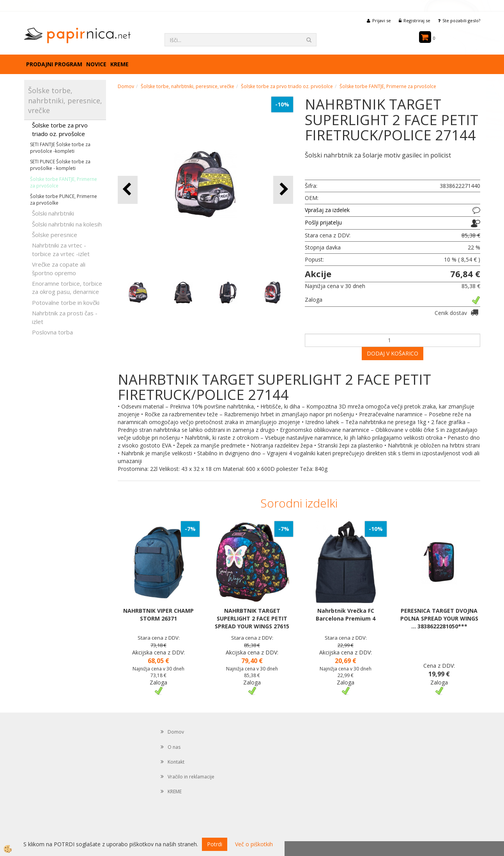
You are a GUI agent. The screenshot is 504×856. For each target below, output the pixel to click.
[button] (283, 190)
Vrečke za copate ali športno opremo (59, 268)
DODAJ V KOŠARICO (393, 353)
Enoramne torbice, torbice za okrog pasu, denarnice (67, 287)
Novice (96, 64)
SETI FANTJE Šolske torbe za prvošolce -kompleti (60, 148)
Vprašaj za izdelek (327, 210)
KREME (119, 64)
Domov (126, 86)
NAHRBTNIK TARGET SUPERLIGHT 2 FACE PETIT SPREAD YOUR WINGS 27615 (252, 618)
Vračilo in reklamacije (191, 777)
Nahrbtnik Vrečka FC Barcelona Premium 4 (346, 615)
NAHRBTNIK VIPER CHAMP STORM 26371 (158, 615)
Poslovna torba (52, 332)
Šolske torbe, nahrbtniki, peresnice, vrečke (187, 86)
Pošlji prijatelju (323, 222)
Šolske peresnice (55, 235)
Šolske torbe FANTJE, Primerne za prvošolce (64, 182)
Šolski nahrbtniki (53, 213)
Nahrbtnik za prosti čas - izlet (65, 317)
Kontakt (176, 762)
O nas (174, 747)
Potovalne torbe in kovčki (66, 302)
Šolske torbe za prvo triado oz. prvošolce (60, 129)
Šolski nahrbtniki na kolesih (67, 224)
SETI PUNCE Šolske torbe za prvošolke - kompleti (60, 165)
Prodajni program (54, 64)
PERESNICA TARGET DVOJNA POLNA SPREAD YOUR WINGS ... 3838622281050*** (439, 618)
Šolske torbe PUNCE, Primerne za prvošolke (64, 200)
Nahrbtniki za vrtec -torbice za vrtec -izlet (61, 249)
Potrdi (215, 844)
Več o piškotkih (254, 844)
